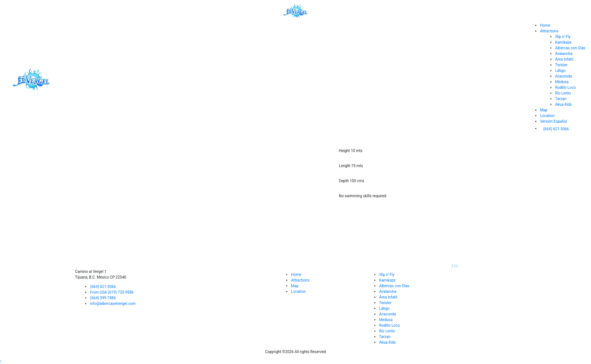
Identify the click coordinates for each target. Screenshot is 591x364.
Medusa (562, 82)
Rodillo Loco (566, 88)
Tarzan (561, 99)
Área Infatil (564, 59)
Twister (561, 65)
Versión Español (554, 121)
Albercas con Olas (570, 48)
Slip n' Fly (563, 37)
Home (545, 25)
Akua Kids (564, 104)
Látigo (560, 71)
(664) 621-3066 (556, 129)
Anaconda (564, 76)
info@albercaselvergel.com (113, 304)
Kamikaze (563, 42)
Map (544, 110)
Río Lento (563, 93)
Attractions (549, 31)
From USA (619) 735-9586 (112, 292)
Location (547, 116)
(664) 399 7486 (103, 298)
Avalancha (564, 54)
